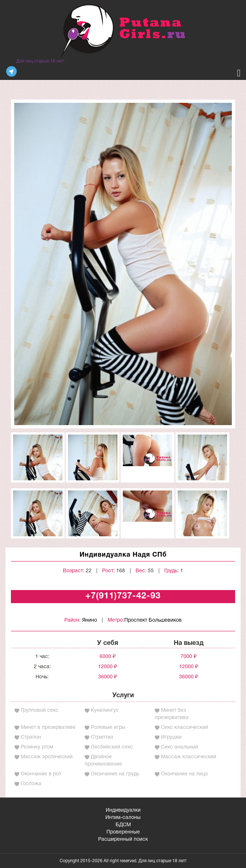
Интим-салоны (123, 818)
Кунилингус (105, 710)
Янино (90, 620)
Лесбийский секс (112, 747)
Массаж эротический (47, 757)
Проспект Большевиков (153, 620)
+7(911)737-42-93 (123, 596)
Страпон (31, 737)
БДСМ (123, 825)
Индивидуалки (123, 810)
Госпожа (31, 784)
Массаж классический (189, 757)
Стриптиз (102, 737)
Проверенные (123, 832)
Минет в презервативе (48, 728)
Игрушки (171, 737)
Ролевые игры (108, 728)
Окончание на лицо (184, 774)
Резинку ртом (37, 747)
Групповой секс (40, 710)
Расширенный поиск (123, 839)
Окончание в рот (41, 774)
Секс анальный (180, 747)
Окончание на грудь (115, 774)
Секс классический (185, 728)
